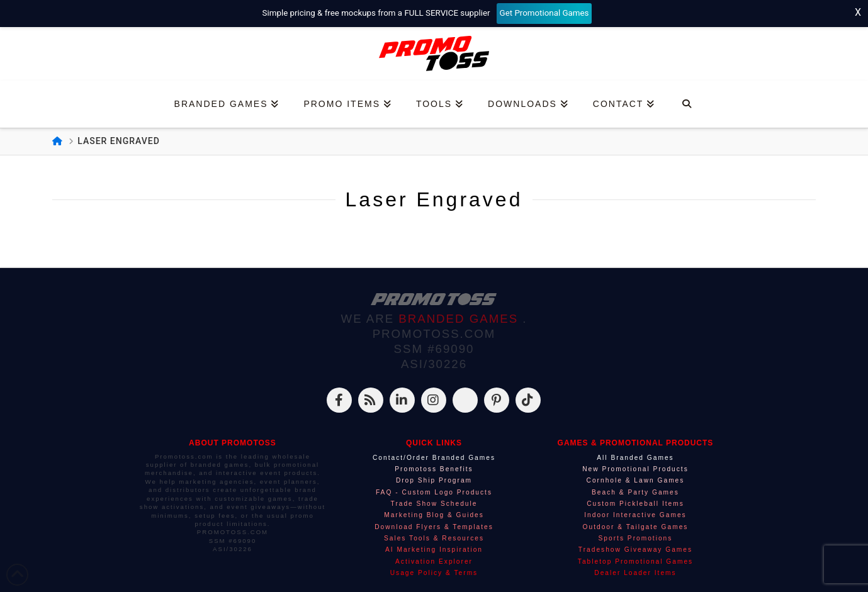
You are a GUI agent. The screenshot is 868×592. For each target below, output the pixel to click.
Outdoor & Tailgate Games (636, 527)
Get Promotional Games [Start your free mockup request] (544, 13)
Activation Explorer (434, 561)
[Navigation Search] (686, 104)
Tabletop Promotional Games (635, 561)
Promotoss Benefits (434, 469)
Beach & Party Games (635, 492)
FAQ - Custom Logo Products (434, 492)
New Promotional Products (635, 469)
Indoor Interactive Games (635, 515)
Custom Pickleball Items (635, 504)
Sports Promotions (636, 538)
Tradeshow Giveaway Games (635, 550)
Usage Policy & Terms (434, 573)
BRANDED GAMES (460, 319)
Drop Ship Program (434, 480)
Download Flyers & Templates (434, 527)
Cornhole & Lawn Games (636, 480)
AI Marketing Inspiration (434, 550)
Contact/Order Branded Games (434, 458)
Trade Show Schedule (434, 504)
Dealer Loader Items (635, 573)
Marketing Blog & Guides (434, 515)
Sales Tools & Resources (434, 538)
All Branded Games (635, 458)
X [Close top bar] (858, 12)
